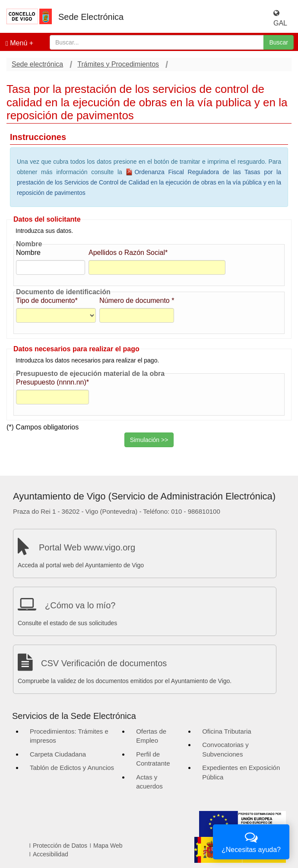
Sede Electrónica (91, 17)
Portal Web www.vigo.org (87, 547)
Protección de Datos (60, 846)
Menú (16, 43)
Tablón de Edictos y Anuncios (72, 768)
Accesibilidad (51, 854)
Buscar (279, 42)
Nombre (28, 253)
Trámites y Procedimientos (118, 64)
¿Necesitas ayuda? (251, 841)
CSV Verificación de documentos (104, 663)
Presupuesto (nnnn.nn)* (52, 382)
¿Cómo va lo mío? (80, 605)
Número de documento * (137, 300)
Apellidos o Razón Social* (128, 253)
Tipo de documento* (47, 300)
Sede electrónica (37, 64)
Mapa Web (108, 846)
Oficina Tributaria (227, 731)
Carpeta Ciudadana (58, 754)
